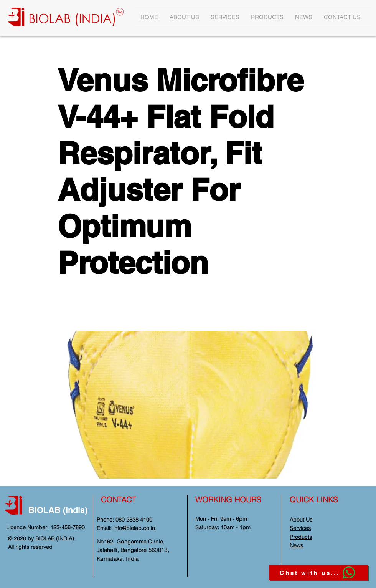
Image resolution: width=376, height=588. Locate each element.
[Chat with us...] (319, 573)
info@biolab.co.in (134, 528)
